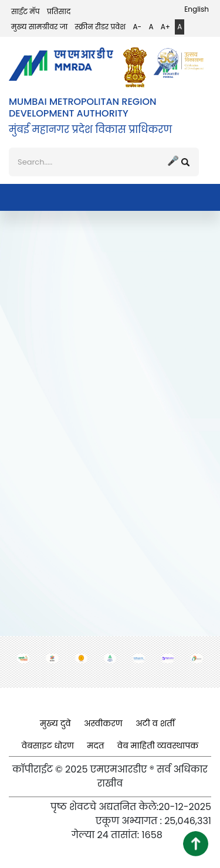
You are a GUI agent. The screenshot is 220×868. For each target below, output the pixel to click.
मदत (95, 746)
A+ (165, 27)
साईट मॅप (26, 11)
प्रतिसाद (59, 11)
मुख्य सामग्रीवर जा (39, 27)
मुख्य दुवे (55, 723)
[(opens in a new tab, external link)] (138, 67)
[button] (196, 844)
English (197, 9)
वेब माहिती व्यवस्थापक (158, 746)
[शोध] (104, 162)
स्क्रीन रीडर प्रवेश (101, 27)
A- (137, 27)
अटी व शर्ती (155, 723)
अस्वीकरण (103, 723)
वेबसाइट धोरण (48, 746)
